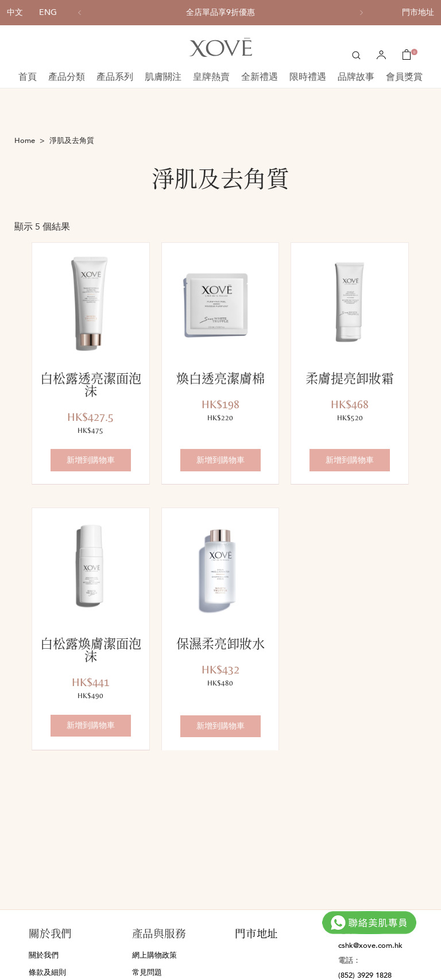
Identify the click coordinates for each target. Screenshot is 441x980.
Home (25, 141)
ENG (48, 12)
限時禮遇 (308, 77)
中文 (15, 12)
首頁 (28, 77)
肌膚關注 (163, 77)
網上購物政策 (154, 955)
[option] (220, 13)
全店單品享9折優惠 (220, 13)
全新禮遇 (260, 77)
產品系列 (115, 77)
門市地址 (418, 12)
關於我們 (44, 955)
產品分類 (67, 77)
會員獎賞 (404, 77)
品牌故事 (356, 77)
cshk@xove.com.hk (370, 946)
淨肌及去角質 (72, 141)
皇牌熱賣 (211, 77)
